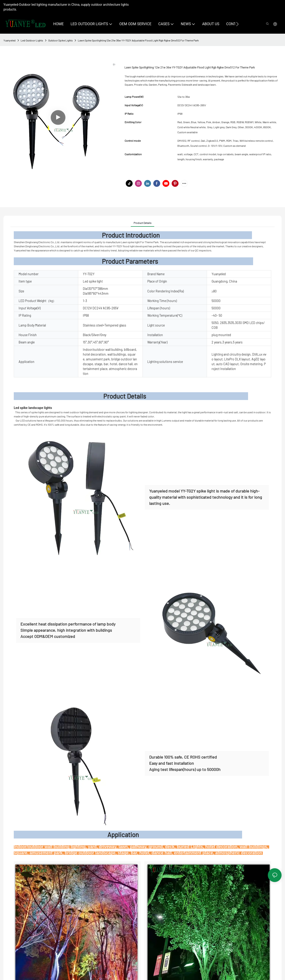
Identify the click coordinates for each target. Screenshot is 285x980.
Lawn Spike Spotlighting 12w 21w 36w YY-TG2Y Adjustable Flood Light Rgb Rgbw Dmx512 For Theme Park (138, 40)
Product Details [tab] (142, 223)
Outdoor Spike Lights (60, 40)
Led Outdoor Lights (32, 40)
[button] (237, 24)
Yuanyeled (10, 40)
